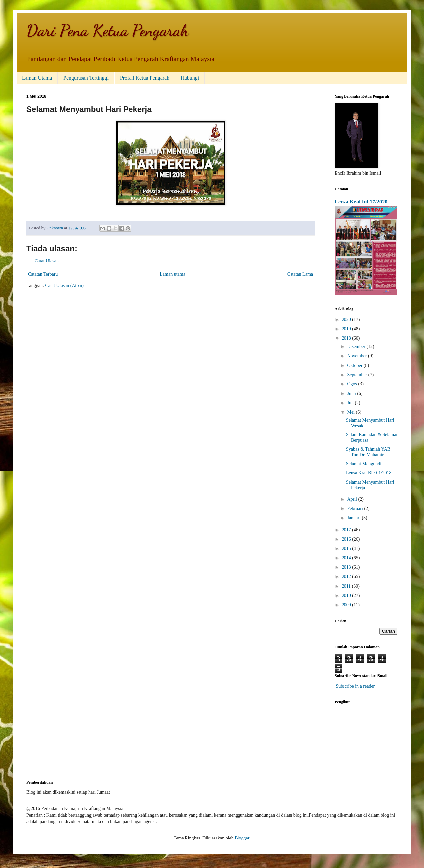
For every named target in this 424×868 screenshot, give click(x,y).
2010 (347, 595)
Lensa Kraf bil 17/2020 (361, 202)
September (358, 375)
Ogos (353, 384)
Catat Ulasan (47, 261)
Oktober (355, 365)
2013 (347, 567)
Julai (352, 394)
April (353, 499)
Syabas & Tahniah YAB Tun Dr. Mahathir (368, 452)
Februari (356, 509)
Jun (351, 403)
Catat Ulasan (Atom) (64, 286)
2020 (347, 320)
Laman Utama (37, 78)
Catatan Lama (300, 274)
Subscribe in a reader (355, 686)
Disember (357, 347)
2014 (347, 558)
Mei (351, 412)
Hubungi (190, 78)
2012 (347, 577)
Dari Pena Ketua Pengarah (108, 30)
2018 (347, 338)
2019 (347, 329)
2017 (347, 530)
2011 (347, 586)
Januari (354, 518)
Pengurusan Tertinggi (86, 78)
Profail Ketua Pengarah (145, 78)
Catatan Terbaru (43, 274)
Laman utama (172, 274)
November (358, 356)
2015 (347, 548)
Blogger (242, 838)
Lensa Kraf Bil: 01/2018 (369, 473)
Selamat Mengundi (364, 464)
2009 (347, 605)
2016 (347, 539)
